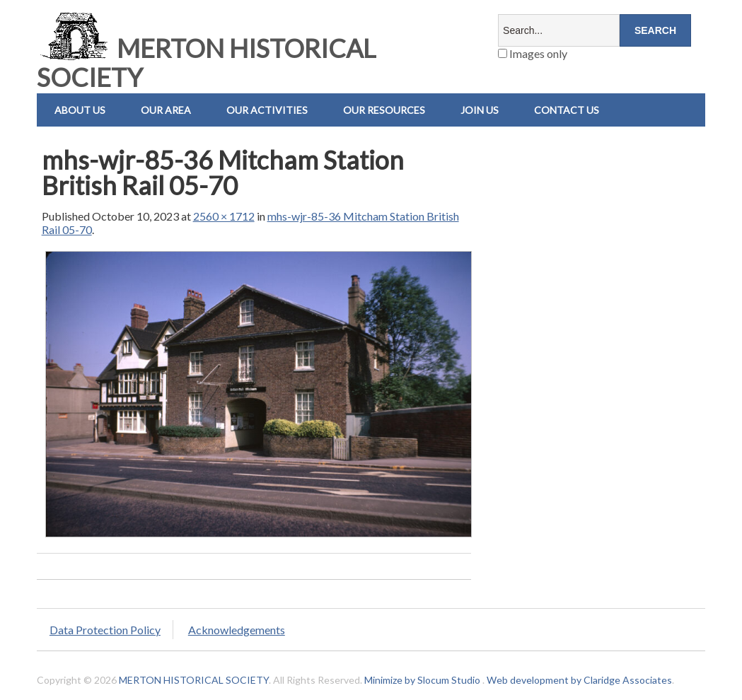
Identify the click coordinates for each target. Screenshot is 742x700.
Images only (533, 53)
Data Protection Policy (105, 630)
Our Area (166, 110)
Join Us (480, 110)
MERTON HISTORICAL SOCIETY (206, 63)
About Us (80, 110)
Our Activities (267, 110)
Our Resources (384, 110)
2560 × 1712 (224, 216)
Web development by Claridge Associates (579, 680)
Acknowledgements (237, 630)
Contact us (567, 110)
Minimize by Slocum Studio (422, 680)
